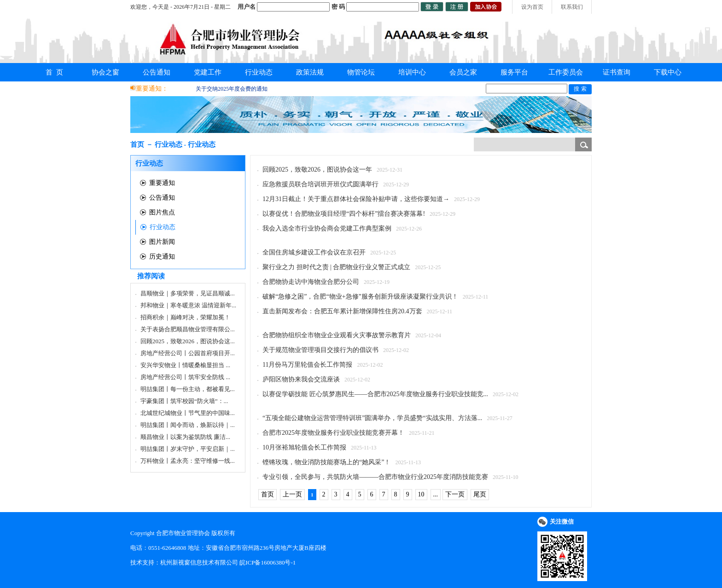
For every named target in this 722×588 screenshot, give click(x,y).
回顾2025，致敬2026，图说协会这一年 (317, 170)
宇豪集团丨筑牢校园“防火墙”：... (184, 401)
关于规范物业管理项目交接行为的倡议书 (320, 350)
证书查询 (617, 72)
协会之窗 (105, 72)
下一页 (455, 494)
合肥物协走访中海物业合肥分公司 (311, 282)
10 (421, 494)
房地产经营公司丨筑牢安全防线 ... (185, 377)
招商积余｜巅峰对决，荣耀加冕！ (185, 317)
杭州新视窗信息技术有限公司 (199, 562)
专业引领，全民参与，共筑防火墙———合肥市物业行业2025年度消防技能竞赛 (375, 477)
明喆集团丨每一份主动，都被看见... (188, 389)
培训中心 (412, 72)
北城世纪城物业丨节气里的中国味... (188, 413)
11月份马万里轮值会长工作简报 (307, 365)
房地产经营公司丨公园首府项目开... (188, 353)
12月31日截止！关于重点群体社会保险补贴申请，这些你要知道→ (356, 199)
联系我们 (572, 7)
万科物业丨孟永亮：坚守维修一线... (188, 461)
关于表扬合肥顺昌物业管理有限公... (188, 329)
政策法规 (310, 72)
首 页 (54, 72)
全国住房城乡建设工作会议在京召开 (314, 252)
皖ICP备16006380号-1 (268, 562)
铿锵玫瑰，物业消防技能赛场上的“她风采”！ (326, 462)
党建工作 (208, 72)
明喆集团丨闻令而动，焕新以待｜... (188, 425)
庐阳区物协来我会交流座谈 (301, 379)
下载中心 (668, 72)
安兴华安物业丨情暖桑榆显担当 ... (185, 365)
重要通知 (162, 183)
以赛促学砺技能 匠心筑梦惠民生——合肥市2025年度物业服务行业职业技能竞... (375, 394)
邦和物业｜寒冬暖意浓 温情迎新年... (188, 305)
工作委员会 (566, 72)
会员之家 (463, 72)
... (436, 494)
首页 (268, 494)
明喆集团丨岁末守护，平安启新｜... (188, 449)
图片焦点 (162, 212)
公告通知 (157, 72)
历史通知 (162, 257)
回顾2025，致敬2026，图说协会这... (188, 341)
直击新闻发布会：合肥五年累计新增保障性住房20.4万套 (342, 311)
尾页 (480, 494)
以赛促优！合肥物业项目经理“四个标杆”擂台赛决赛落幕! (344, 214)
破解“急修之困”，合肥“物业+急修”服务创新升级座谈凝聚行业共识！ (360, 297)
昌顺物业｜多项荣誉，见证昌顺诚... (188, 293)
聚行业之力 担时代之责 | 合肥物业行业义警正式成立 (336, 267)
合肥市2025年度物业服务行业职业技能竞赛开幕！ (333, 433)
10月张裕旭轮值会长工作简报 (304, 447)
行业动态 (259, 72)
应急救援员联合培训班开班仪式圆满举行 (320, 184)
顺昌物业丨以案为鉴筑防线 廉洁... (185, 437)
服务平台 (514, 72)
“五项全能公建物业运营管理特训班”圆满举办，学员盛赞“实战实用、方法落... (372, 418)
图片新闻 (162, 242)
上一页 (292, 494)
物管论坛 (361, 72)
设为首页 (532, 7)
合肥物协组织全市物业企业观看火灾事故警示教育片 (337, 335)
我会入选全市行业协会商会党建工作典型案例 (327, 228)
